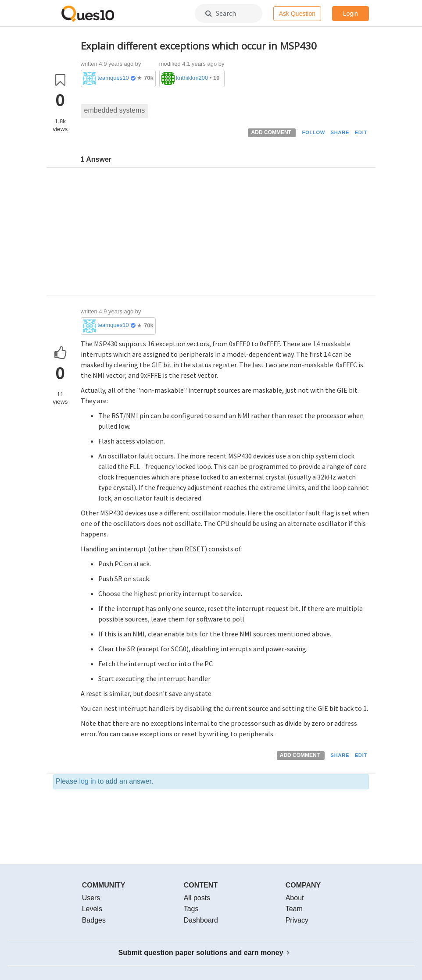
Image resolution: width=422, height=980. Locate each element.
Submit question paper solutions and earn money (204, 953)
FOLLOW (313, 132)
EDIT (361, 132)
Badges (94, 920)
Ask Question (297, 14)
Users (91, 898)
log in (87, 781)
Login (350, 14)
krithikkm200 (192, 78)
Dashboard (201, 920)
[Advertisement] (225, 234)
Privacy (297, 920)
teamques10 (113, 78)
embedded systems (115, 110)
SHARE (340, 132)
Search (221, 13)
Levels (92, 909)
